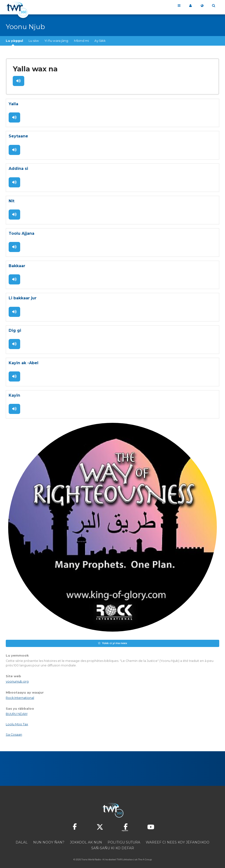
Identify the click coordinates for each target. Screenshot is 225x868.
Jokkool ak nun (86, 836)
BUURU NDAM (17, 708)
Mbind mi (81, 41)
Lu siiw (34, 41)
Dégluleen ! (18, 80)
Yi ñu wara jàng (56, 41)
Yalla (13, 102)
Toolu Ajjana (21, 230)
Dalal (22, 836)
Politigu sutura (124, 836)
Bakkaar (17, 262)
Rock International (20, 692)
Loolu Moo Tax (17, 718)
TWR (119, 853)
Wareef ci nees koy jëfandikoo (178, 836)
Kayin (14, 390)
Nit (12, 198)
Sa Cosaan (14, 729)
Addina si (18, 166)
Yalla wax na (34, 68)
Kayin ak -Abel (24, 358)
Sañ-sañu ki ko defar (113, 842)
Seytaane (18, 134)
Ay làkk (100, 41)
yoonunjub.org (17, 675)
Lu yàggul (14, 41)
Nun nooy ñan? (49, 836)
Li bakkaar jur (23, 294)
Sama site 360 (190, 6)
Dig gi (15, 326)
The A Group (145, 853)
